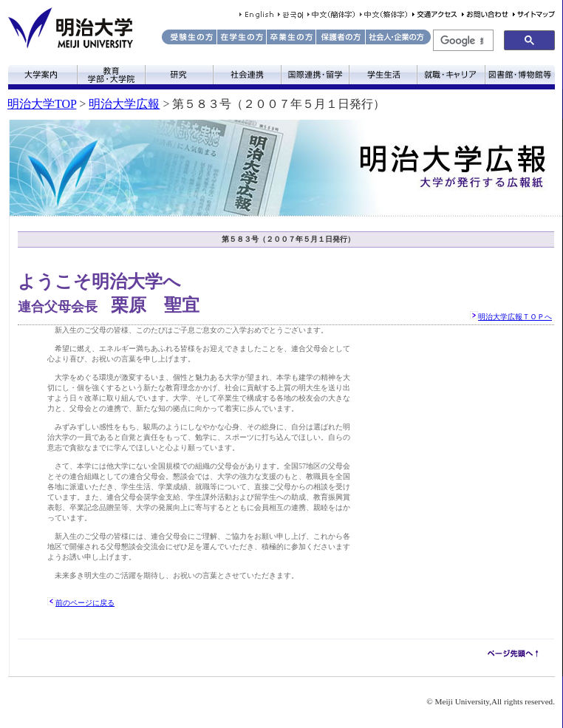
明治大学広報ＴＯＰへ (515, 317)
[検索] (462, 41)
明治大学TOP (42, 104)
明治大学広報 (124, 104)
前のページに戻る (85, 603)
